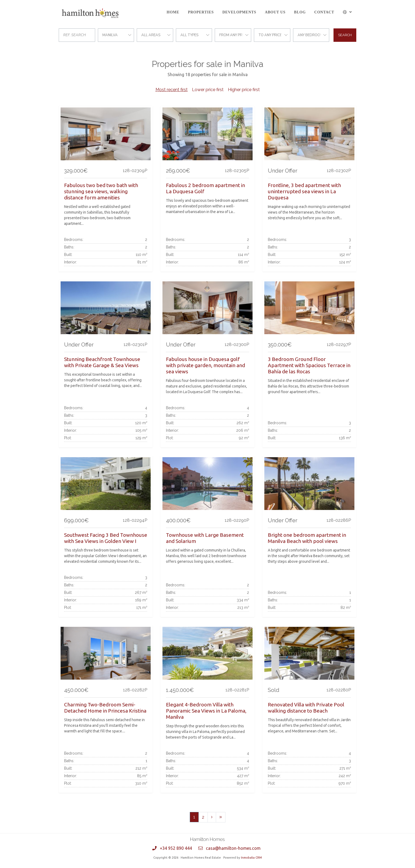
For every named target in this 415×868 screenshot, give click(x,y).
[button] (348, 12)
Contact (324, 12)
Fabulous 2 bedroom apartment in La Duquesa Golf (205, 188)
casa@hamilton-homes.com (233, 848)
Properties (201, 12)
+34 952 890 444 (176, 848)
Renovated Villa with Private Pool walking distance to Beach (306, 708)
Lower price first (208, 90)
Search (345, 35)
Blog (300, 12)
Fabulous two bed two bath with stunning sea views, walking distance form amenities (101, 191)
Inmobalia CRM (251, 858)
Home (173, 12)
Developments (239, 12)
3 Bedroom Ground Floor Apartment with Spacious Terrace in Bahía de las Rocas (309, 365)
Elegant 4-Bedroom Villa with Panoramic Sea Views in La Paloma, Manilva (206, 711)
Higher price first (244, 90)
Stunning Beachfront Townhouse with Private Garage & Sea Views (102, 362)
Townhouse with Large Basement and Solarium (205, 538)
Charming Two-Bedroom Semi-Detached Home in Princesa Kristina (105, 708)
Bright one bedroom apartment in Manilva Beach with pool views (307, 538)
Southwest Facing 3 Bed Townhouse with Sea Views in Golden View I (106, 538)
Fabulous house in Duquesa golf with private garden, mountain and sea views (205, 365)
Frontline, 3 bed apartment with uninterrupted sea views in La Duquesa (304, 191)
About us (275, 12)
